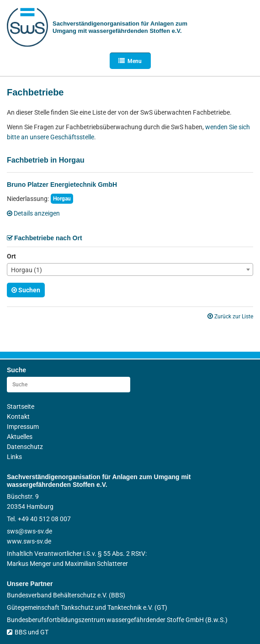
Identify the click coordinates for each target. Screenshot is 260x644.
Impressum (23, 427)
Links (14, 457)
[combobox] (130, 269)
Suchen (26, 290)
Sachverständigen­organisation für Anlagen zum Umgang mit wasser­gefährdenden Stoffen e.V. (120, 27)
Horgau (62, 199)
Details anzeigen (33, 213)
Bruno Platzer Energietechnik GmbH (62, 185)
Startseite (21, 406)
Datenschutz (25, 447)
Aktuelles (20, 437)
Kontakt (18, 417)
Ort (11, 256)
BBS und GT (28, 632)
